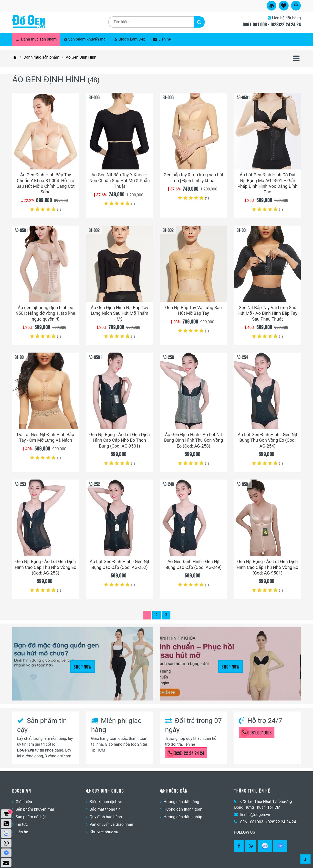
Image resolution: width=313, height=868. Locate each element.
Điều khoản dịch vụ (106, 802)
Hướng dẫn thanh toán (183, 809)
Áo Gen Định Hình (81, 57)
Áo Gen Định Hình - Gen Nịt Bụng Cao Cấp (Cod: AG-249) (193, 564)
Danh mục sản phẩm (36, 39)
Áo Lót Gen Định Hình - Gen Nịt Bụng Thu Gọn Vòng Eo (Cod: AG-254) (267, 440)
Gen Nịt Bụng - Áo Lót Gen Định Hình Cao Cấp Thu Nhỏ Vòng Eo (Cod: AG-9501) (267, 567)
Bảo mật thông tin (105, 809)
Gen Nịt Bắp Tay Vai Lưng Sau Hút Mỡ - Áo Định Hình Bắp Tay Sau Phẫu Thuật (267, 313)
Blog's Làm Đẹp (130, 39)
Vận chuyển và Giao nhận (111, 824)
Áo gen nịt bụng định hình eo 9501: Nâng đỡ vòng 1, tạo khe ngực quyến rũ (45, 313)
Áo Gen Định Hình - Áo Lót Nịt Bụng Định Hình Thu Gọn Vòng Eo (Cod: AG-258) (193, 440)
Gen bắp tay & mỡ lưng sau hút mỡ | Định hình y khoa (193, 178)
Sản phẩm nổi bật (31, 817)
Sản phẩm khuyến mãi (85, 39)
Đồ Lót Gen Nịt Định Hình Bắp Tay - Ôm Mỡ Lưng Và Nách (45, 437)
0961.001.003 (257, 732)
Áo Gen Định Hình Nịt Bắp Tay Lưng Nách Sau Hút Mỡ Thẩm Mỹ (120, 313)
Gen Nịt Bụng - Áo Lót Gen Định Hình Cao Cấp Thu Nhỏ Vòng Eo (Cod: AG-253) (45, 567)
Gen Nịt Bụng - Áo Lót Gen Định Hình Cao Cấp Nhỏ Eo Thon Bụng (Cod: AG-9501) (119, 440)
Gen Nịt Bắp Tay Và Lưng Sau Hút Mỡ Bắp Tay (193, 310)
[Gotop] (305, 859)
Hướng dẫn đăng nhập (183, 817)
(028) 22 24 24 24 (186, 753)
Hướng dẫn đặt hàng (181, 802)
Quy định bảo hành (106, 817)
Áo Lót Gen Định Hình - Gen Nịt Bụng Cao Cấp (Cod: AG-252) (119, 564)
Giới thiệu (24, 802)
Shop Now (83, 666)
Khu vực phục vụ (104, 832)
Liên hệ (162, 39)
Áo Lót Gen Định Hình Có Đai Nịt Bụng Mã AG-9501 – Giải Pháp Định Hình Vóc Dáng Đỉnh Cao (268, 183)
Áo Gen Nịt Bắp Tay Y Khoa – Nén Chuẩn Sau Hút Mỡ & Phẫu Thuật (120, 180)
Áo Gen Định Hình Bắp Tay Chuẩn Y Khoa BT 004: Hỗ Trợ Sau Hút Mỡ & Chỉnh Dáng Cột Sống (46, 183)
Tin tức (22, 824)
